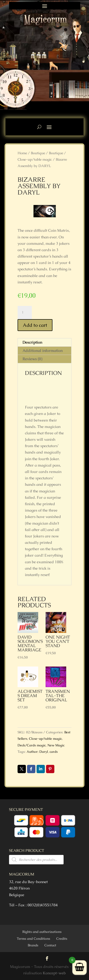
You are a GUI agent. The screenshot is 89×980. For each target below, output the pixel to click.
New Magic (56, 745)
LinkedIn (41, 769)
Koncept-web (54, 973)
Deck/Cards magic (32, 745)
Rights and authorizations (42, 932)
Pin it (50, 769)
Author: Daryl (37, 752)
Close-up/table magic (35, 159)
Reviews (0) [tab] (32, 359)
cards (54, 752)
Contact (50, 945)
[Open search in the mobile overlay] (36, 860)
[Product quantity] (25, 313)
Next (51, 211)
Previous (38, 211)
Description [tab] (32, 342)
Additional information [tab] (43, 351)
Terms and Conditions (33, 939)
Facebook (31, 769)
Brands (33, 945)
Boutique (38, 153)
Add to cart (35, 325)
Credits (62, 939)
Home (22, 153)
